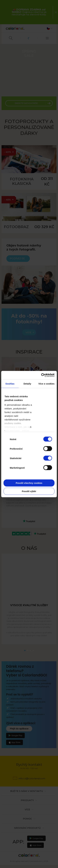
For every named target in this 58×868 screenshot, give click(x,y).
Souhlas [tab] (10, 384)
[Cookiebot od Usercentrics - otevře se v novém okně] (41, 375)
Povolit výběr (29, 491)
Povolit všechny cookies (29, 483)
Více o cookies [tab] (46, 384)
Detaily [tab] (27, 384)
